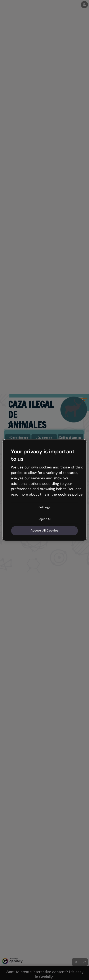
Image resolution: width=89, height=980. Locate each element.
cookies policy (70, 494)
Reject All (45, 519)
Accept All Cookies (45, 530)
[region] (45, 490)
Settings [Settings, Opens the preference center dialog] (45, 507)
